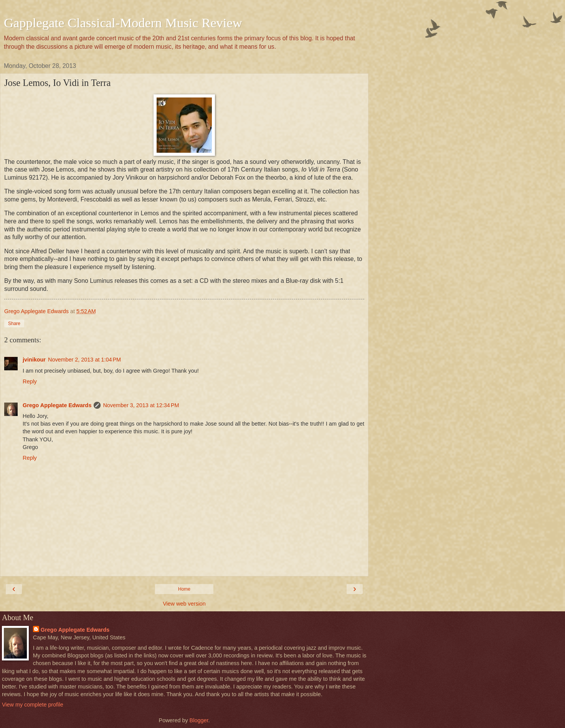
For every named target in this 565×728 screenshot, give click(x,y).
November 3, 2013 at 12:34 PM (141, 405)
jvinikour (34, 360)
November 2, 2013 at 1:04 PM (84, 360)
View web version (184, 604)
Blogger (199, 720)
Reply (30, 381)
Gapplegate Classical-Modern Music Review (123, 23)
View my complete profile (33, 705)
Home (184, 589)
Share (14, 324)
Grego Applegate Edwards (57, 405)
